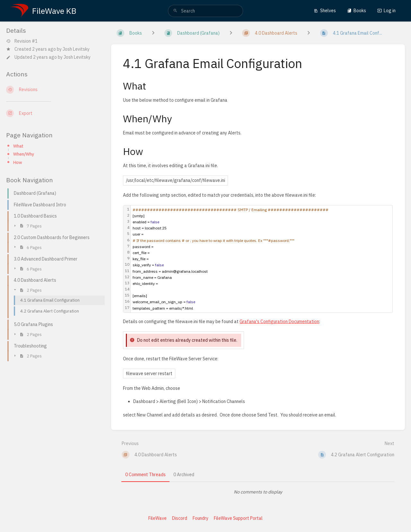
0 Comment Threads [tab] (145, 475)
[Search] (175, 11)
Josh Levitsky (76, 49)
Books (357, 11)
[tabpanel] (258, 492)
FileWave (157, 518)
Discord (180, 518)
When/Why (24, 154)
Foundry (201, 518)
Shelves (325, 11)
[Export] (53, 113)
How (17, 162)
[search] (205, 11)
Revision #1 (22, 41)
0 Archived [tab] (184, 475)
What (18, 146)
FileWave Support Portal (238, 518)
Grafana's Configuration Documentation (279, 322)
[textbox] (262, 259)
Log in (386, 11)
